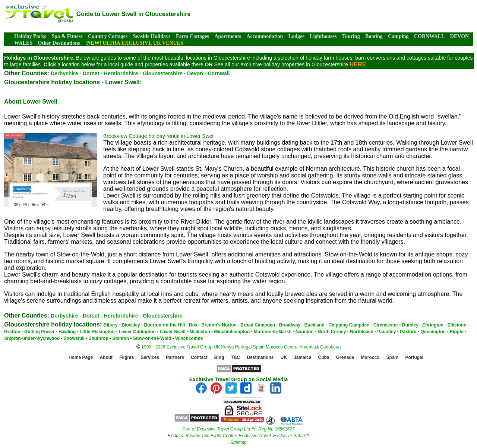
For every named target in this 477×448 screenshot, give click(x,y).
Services (150, 358)
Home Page (81, 358)
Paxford (408, 332)
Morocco (274, 347)
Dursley (410, 325)
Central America (300, 347)
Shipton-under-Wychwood (32, 338)
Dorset (91, 73)
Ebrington (433, 325)
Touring (351, 36)
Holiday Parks (30, 36)
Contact (199, 358)
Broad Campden (258, 325)
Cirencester (386, 325)
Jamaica (302, 358)
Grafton (12, 332)
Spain (259, 347)
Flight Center (223, 436)
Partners (175, 358)
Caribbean (330, 347)
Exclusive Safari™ (291, 436)
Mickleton (200, 332)
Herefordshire (121, 73)
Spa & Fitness (67, 36)
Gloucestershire (163, 73)
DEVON (459, 36)
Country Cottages (108, 36)
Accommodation (265, 36)
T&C (236, 358)
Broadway (290, 325)
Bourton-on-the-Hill (164, 325)
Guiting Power (39, 332)
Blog (219, 358)
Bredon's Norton (219, 325)
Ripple (457, 332)
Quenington (433, 332)
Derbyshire (64, 73)
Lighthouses (323, 36)
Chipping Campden (349, 325)
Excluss (175, 436)
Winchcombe (189, 338)
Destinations (260, 358)
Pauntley (386, 332)
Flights (127, 358)
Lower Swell (172, 332)
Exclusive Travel (255, 436)
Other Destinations (59, 43)
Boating (374, 36)
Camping (398, 36)
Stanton (121, 338)
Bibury (111, 325)
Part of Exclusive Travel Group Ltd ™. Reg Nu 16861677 (238, 429)
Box (193, 325)
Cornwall (219, 73)
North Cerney (332, 332)
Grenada (345, 358)
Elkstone (457, 325)
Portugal (244, 347)
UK (217, 347)
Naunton (305, 332)
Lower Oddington (137, 332)
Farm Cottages (192, 36)
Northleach (362, 332)
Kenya (227, 347)
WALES (23, 43)
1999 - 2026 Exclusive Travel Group (177, 347)
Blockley (131, 325)
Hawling (67, 332)
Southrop (98, 338)
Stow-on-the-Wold (152, 338)
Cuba (324, 358)
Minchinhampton (232, 332)
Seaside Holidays (152, 36)
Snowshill (74, 338)
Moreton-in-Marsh (273, 332)
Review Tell (197, 436)
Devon (195, 73)
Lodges (296, 36)
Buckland (315, 325)
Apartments (228, 36)
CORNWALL (429, 36)
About (106, 358)
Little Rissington (97, 332)
